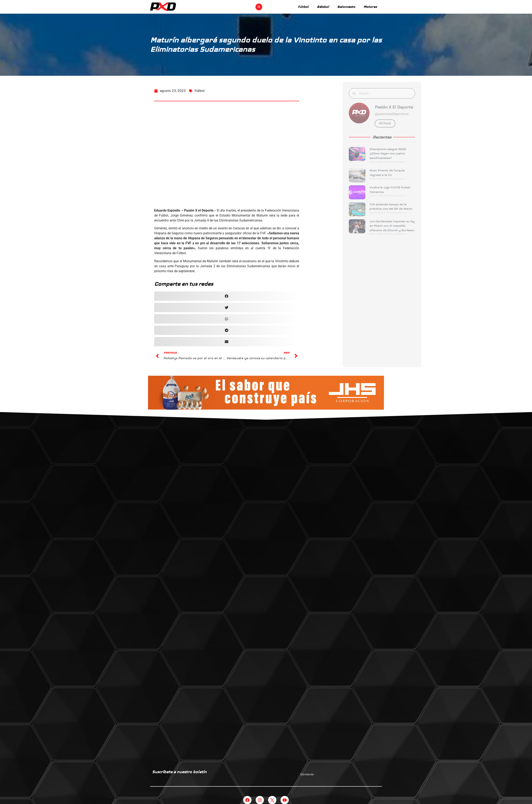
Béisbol (323, 7)
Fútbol (303, 7)
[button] (259, 7)
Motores (370, 7)
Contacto (307, 774)
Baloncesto (346, 7)
